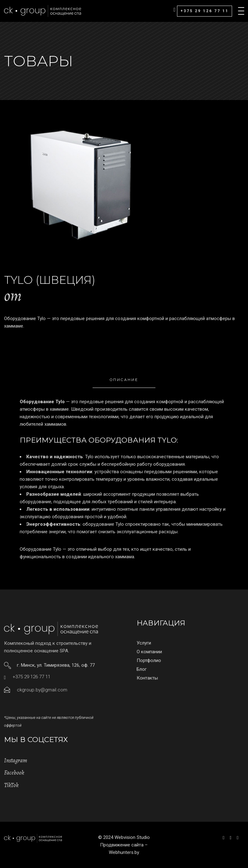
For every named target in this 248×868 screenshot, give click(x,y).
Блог (142, 669)
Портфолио (149, 660)
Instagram (16, 760)
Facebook (14, 773)
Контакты (147, 678)
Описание (124, 380)
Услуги (144, 643)
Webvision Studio (132, 837)
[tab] (124, 380)
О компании (149, 652)
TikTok (11, 785)
